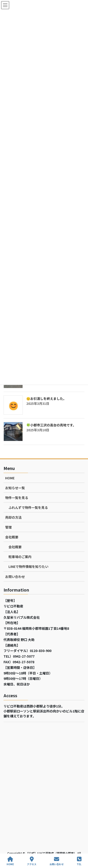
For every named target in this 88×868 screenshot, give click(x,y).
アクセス (32, 861)
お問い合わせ (15, 577)
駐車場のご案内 (20, 557)
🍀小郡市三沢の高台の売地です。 (51, 425)
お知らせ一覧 (15, 488)
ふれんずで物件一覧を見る (28, 507)
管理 (8, 527)
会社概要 (12, 537)
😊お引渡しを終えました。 (46, 399)
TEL (79, 861)
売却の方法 (13, 517)
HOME (10, 478)
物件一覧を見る (17, 498)
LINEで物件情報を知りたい (28, 566)
